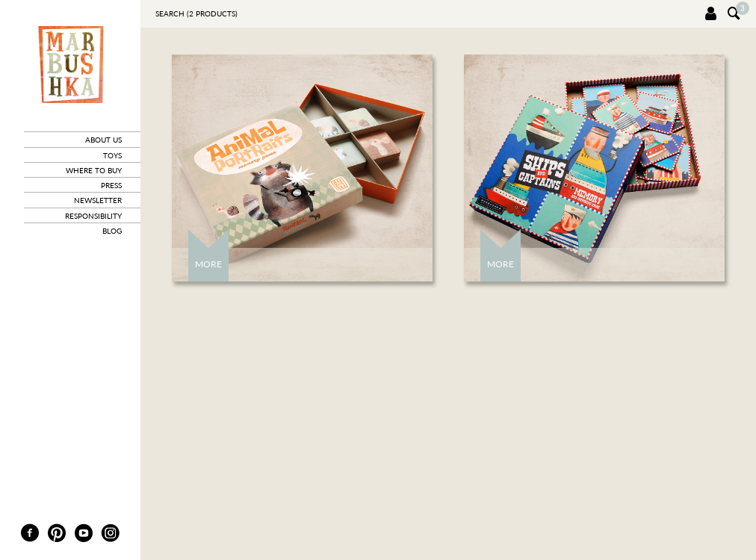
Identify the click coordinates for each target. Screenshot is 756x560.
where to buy (94, 170)
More (208, 264)
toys (112, 155)
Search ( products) (196, 13)
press (111, 185)
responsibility (93, 216)
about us (103, 140)
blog (112, 231)
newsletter (98, 200)
